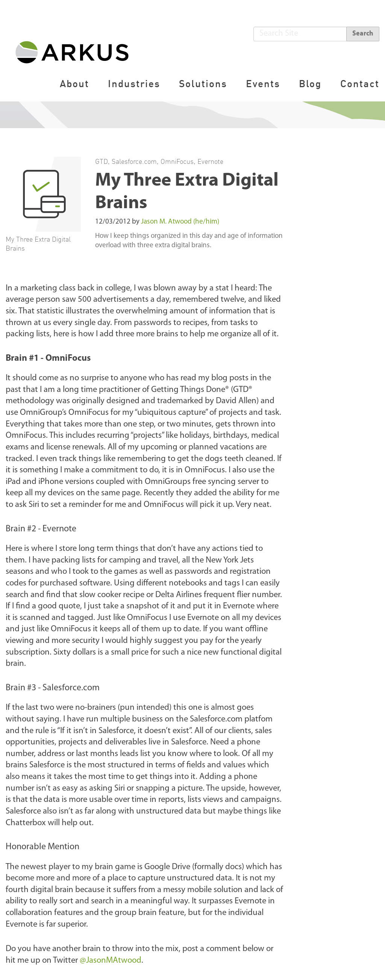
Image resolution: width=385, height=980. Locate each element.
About (74, 84)
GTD (102, 161)
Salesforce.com (134, 161)
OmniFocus (177, 161)
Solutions (203, 84)
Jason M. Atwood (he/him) (180, 222)
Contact (360, 84)
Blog (310, 84)
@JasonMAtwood (111, 961)
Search (363, 34)
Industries (134, 84)
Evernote (210, 161)
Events (263, 84)
